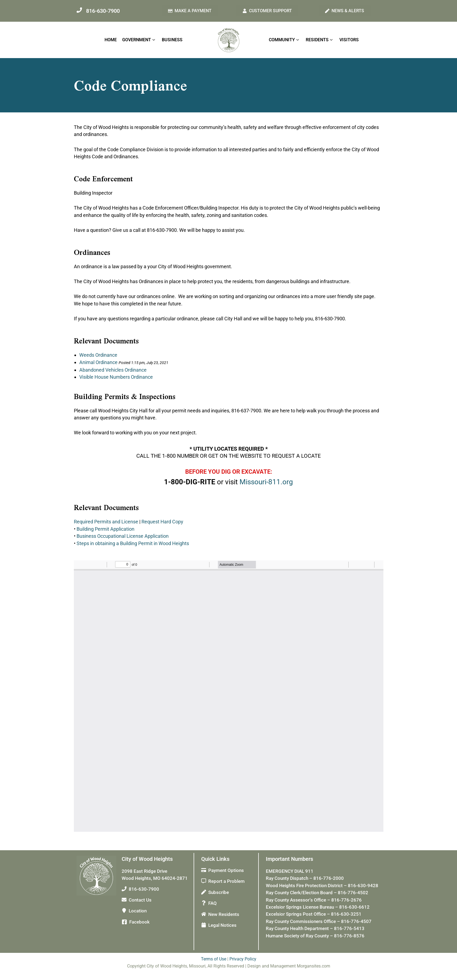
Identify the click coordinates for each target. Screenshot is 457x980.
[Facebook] (124, 922)
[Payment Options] (204, 870)
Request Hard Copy (162, 522)
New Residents (224, 914)
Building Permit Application (105, 529)
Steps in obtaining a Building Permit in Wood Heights (133, 543)
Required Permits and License (106, 522)
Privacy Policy (243, 959)
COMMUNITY (284, 40)
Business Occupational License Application (123, 536)
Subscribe (219, 892)
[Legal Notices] (204, 925)
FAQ (212, 903)
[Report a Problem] (204, 881)
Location (138, 911)
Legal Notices (222, 925)
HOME (111, 40)
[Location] (124, 911)
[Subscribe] (204, 892)
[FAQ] (204, 903)
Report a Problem (226, 881)
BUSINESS (172, 40)
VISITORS (349, 40)
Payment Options (226, 870)
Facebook (139, 922)
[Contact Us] (124, 900)
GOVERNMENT (139, 40)
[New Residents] (204, 914)
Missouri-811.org (266, 482)
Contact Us (140, 900)
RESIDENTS (319, 40)
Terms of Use (214, 959)
